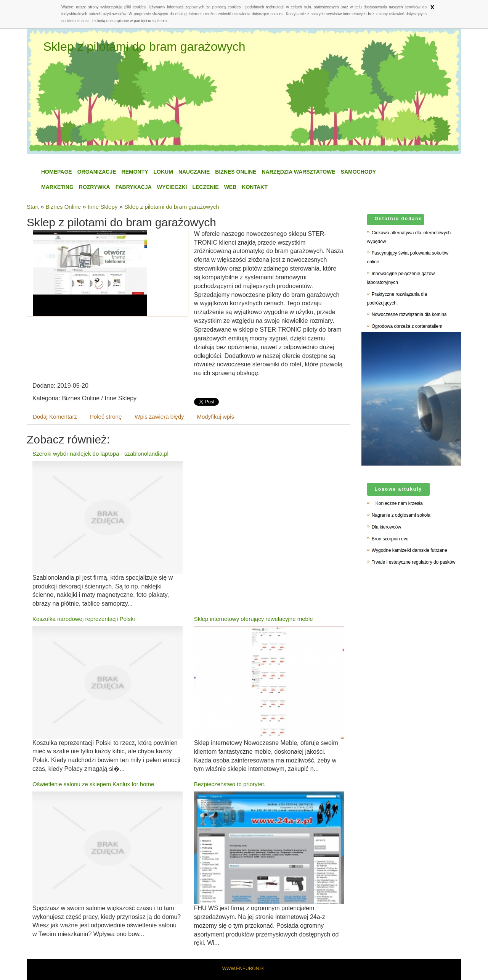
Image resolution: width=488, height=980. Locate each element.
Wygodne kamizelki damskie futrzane (409, 550)
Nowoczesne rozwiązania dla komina (409, 314)
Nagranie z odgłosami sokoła (401, 515)
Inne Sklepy (103, 207)
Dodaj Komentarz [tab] (55, 417)
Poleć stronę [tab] (106, 417)
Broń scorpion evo (390, 539)
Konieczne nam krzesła (397, 503)
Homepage (57, 172)
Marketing (57, 187)
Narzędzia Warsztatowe (298, 172)
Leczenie (205, 187)
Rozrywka (95, 187)
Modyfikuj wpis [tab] (216, 417)
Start (33, 207)
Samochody (359, 172)
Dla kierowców (386, 527)
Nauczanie (194, 172)
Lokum (163, 172)
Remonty (135, 172)
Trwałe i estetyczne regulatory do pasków (414, 562)
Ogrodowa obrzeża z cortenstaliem (407, 326)
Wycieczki (172, 187)
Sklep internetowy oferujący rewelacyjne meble (254, 619)
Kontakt (254, 187)
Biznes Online (236, 172)
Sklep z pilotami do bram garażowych (172, 207)
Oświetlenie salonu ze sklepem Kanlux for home (93, 784)
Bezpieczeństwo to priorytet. (230, 784)
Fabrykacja (134, 187)
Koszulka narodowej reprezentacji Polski (83, 619)
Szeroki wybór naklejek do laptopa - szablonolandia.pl (100, 454)
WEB (230, 187)
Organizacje (97, 172)
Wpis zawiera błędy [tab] (159, 417)
